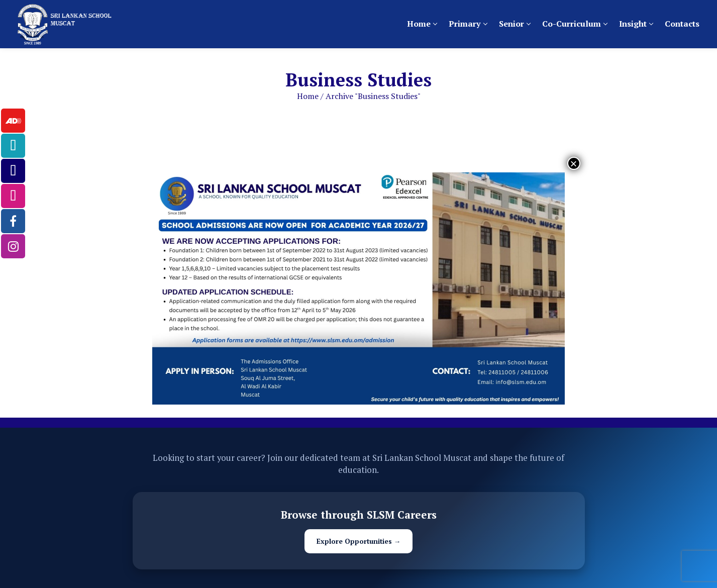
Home (308, 96)
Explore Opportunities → (359, 541)
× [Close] (574, 163)
